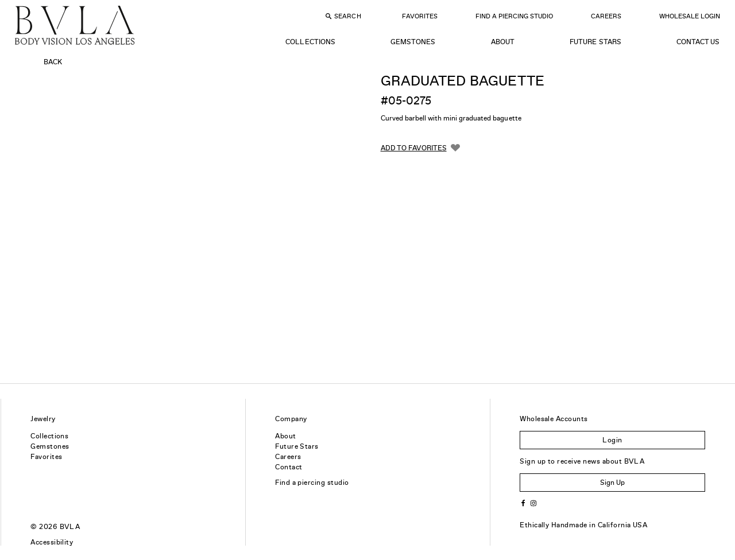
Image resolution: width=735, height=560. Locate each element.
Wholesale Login (690, 16)
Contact (289, 467)
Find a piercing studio (312, 483)
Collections (310, 42)
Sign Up (612, 483)
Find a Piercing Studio (514, 16)
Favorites (420, 16)
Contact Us (698, 42)
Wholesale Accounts (554, 419)
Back (53, 62)
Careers (606, 16)
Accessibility (52, 542)
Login (612, 440)
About (503, 42)
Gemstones (413, 42)
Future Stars (595, 42)
